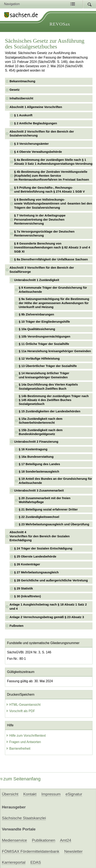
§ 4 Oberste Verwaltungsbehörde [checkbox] (38, 152)
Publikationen (44, 840)
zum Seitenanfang (20, 779)
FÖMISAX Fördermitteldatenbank (31, 851)
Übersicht (10, 794)
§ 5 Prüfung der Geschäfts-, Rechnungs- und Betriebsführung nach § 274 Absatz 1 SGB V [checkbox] (49, 190)
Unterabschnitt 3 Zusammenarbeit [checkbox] (39, 490)
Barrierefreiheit (18, 749)
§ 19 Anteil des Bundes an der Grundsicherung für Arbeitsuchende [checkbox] (55, 481)
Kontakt (30, 794)
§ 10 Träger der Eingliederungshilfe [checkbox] (44, 322)
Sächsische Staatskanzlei (24, 818)
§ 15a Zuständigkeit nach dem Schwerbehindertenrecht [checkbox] (41, 421)
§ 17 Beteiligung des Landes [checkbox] (39, 464)
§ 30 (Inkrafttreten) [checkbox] (27, 596)
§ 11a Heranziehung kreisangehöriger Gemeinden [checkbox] (55, 351)
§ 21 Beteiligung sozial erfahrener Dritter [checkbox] (48, 509)
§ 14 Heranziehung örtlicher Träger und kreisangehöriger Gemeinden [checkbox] (44, 375)
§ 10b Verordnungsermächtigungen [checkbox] (45, 336)
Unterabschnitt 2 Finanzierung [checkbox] (36, 442)
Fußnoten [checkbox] (17, 626)
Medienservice (14, 840)
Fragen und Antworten (23, 742)
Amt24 (65, 840)
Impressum (51, 794)
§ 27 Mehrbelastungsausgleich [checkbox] (36, 572)
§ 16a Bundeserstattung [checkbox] (36, 457)
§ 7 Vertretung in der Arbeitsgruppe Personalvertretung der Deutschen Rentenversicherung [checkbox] (40, 219)
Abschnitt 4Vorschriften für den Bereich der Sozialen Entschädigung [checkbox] (40, 536)
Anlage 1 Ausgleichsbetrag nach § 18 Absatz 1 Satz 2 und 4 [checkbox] (48, 606)
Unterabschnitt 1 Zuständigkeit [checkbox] (37, 280)
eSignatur (74, 794)
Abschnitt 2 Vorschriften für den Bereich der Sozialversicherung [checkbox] (42, 133)
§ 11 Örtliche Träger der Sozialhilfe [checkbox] (44, 344)
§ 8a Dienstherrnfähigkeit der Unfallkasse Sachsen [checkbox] (51, 259)
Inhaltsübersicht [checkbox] (21, 98)
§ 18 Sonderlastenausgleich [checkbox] (39, 472)
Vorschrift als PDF (21, 711)
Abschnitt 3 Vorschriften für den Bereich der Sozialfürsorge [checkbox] (42, 270)
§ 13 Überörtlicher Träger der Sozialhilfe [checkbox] (48, 366)
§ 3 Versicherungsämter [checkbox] (31, 144)
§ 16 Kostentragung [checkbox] (33, 449)
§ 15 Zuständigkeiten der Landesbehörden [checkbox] (50, 411)
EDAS (36, 862)
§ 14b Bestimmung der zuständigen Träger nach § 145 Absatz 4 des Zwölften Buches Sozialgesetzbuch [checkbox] (54, 400)
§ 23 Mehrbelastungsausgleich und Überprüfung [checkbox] (54, 524)
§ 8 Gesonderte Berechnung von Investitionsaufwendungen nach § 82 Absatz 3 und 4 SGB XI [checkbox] (52, 248)
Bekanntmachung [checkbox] (22, 81)
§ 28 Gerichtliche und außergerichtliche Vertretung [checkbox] (51, 580)
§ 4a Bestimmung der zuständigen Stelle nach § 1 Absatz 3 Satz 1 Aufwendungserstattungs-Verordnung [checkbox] (53, 162)
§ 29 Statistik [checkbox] (23, 588)
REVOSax (60, 24)
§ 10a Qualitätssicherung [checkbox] (37, 329)
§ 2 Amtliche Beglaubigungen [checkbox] (36, 123)
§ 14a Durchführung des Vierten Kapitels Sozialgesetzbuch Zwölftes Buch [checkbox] (48, 386)
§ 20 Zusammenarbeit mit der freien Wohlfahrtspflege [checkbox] (45, 500)
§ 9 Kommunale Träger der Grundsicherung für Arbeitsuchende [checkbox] (53, 290)
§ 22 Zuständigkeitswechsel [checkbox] (39, 517)
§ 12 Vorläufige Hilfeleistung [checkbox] (39, 359)
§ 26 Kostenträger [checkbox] (27, 564)
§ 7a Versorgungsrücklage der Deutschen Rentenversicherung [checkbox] (44, 233)
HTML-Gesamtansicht (23, 705)
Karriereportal (14, 862)
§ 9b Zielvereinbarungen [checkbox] (36, 314)
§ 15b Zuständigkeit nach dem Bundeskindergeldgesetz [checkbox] (41, 432)
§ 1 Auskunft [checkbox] (23, 115)
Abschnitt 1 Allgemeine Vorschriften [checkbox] (36, 107)
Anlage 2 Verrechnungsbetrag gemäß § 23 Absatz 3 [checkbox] (47, 617)
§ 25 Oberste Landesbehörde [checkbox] (35, 556)
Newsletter (73, 851)
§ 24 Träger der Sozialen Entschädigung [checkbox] (43, 548)
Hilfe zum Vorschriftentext (26, 736)
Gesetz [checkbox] (15, 90)
